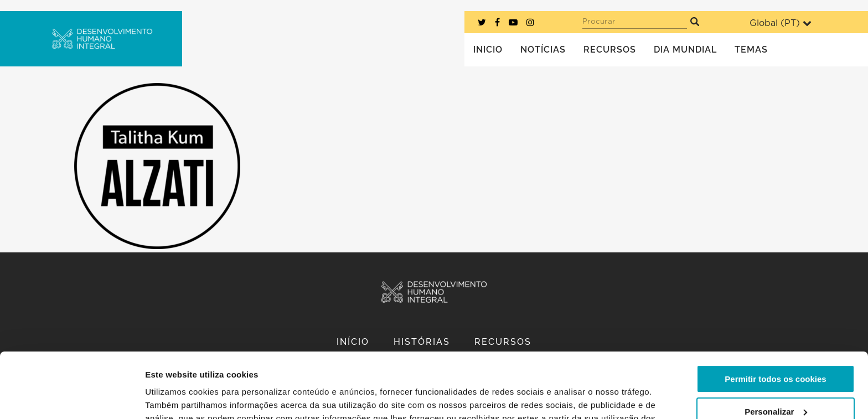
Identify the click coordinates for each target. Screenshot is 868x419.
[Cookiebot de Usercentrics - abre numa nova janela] (72, 397)
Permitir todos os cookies (775, 314)
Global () (781, 23)
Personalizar (776, 346)
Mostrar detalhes (179, 397)
